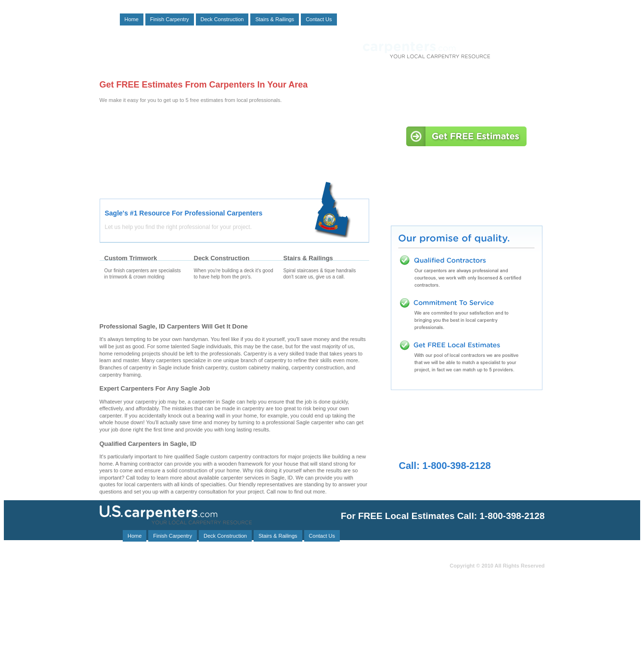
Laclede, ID (218, 628)
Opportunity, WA (164, 628)
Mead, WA (292, 581)
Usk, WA (132, 575)
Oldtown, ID (113, 597)
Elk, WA (229, 597)
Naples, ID (111, 613)
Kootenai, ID (203, 570)
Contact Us (319, 19)
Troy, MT (157, 570)
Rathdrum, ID (146, 581)
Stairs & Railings (275, 19)
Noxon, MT (111, 570)
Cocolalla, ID (165, 602)
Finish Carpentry (170, 19)
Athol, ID (181, 591)
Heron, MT (267, 623)
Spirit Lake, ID (277, 602)
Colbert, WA (245, 575)
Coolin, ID (245, 581)
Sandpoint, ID (280, 597)
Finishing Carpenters (144, 304)
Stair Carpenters (323, 304)
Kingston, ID (172, 607)
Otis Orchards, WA (173, 597)
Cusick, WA (265, 628)
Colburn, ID (251, 570)
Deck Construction (222, 19)
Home (132, 19)
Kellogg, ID (280, 607)
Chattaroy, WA (278, 618)
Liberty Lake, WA (220, 618)
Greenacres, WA (233, 586)
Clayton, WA (289, 586)
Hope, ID (109, 623)
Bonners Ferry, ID (128, 591)
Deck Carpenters (234, 304)
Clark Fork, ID (278, 591)
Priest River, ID (162, 623)
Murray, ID (159, 613)
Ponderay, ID (199, 581)
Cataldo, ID (217, 623)
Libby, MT (179, 586)
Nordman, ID (264, 613)
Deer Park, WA (126, 586)
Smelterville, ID (116, 607)
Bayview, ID (113, 602)
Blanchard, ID (210, 613)
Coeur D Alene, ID (187, 575)
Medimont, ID (302, 570)
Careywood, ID (219, 602)
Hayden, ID (227, 591)
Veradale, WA (227, 607)
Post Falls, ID (162, 618)
